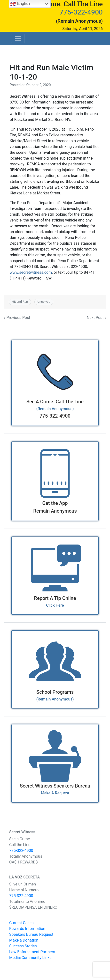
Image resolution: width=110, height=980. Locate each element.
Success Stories (23, 946)
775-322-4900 (81, 12)
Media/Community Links (30, 958)
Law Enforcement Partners (32, 952)
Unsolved (44, 302)
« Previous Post (17, 318)
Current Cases (21, 923)
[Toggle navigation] (18, 38)
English (20, 4)
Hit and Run (20, 302)
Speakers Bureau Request (31, 934)
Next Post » (97, 318)
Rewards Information (27, 929)
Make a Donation (24, 940)
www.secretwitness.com (31, 272)
